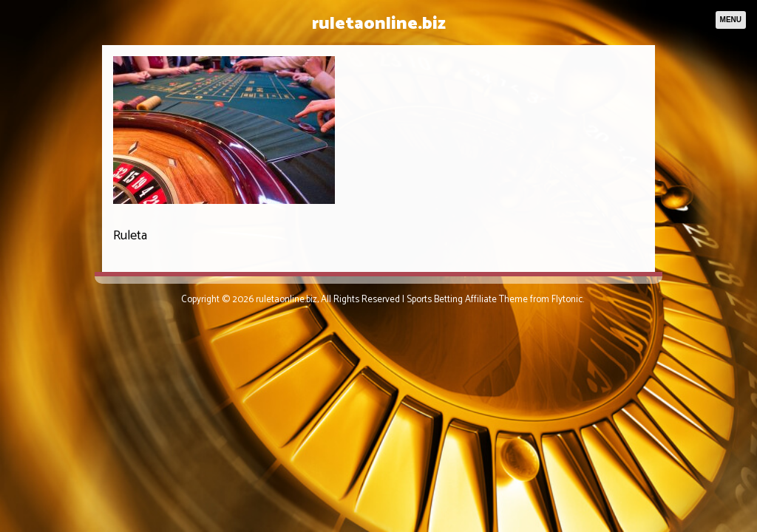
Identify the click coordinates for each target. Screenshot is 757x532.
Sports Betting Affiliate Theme (467, 300)
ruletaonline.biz (379, 24)
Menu (731, 20)
